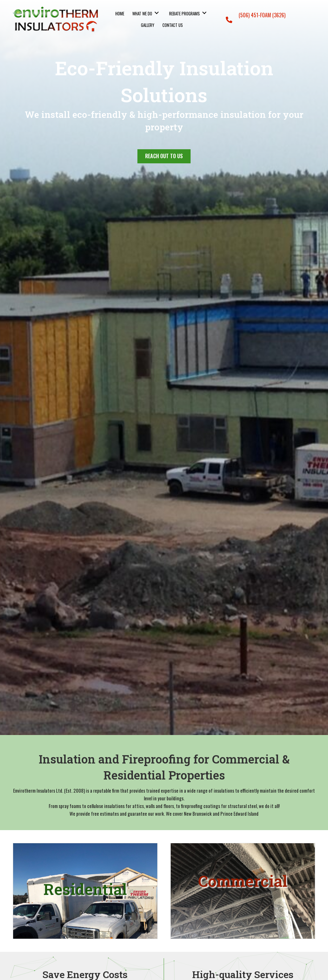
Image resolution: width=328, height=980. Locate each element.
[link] (120, 13)
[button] (164, 156)
